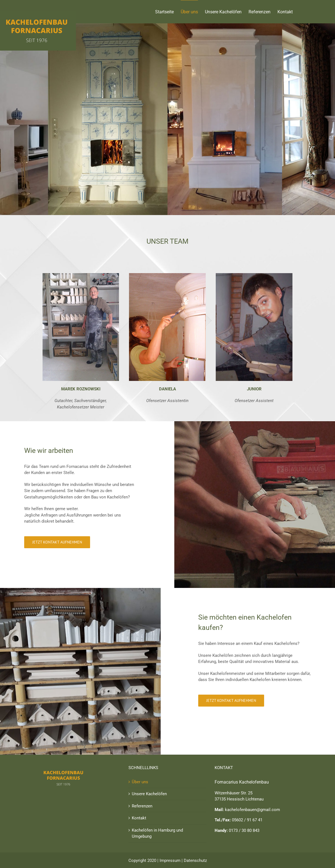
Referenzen (142, 806)
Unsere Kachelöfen (149, 794)
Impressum (170, 860)
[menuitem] (168, 12)
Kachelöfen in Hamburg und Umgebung (157, 833)
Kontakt (139, 818)
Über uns (140, 782)
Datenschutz (195, 860)
